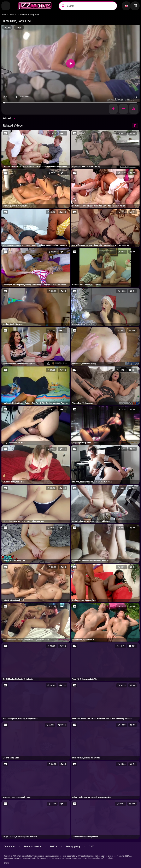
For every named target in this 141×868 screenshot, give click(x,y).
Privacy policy (73, 847)
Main (4, 14)
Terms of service (33, 847)
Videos (13, 14)
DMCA (54, 847)
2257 (92, 847)
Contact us (9, 847)
